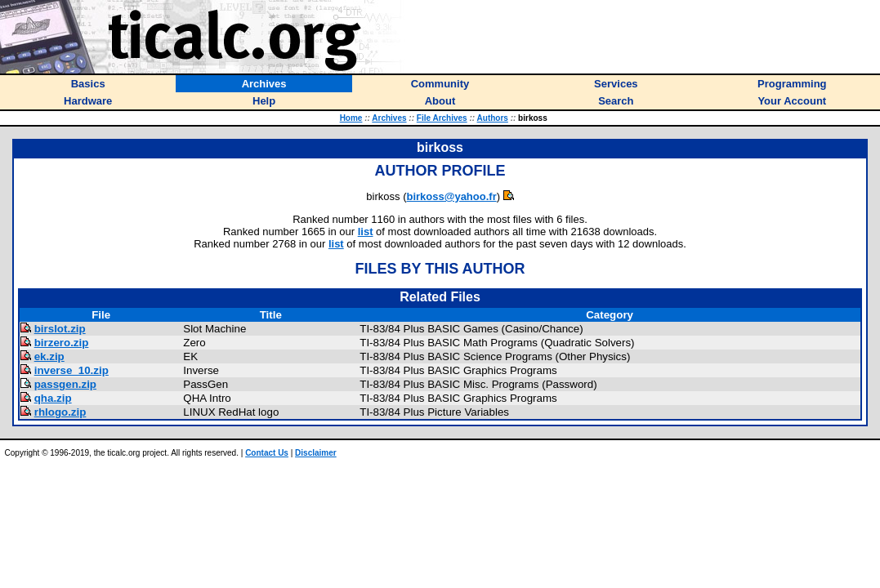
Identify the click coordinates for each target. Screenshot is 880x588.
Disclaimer (316, 453)
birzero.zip (62, 343)
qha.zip (53, 398)
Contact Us (267, 453)
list (366, 232)
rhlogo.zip (60, 412)
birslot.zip (60, 329)
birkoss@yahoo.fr (451, 196)
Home (351, 118)
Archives (389, 118)
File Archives (442, 118)
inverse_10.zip (71, 370)
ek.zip (49, 356)
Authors (493, 118)
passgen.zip (65, 384)
